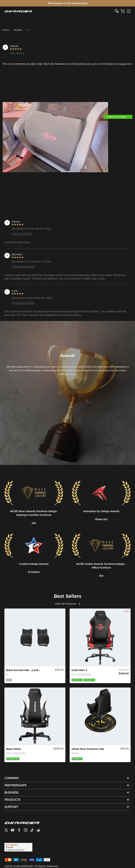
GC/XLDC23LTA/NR (23, 267)
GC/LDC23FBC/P (22, 234)
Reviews (18, 30)
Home (6, 30)
